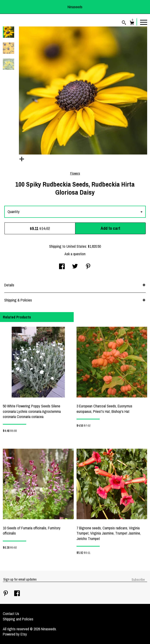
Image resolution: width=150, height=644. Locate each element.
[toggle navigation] (144, 22)
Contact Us (11, 614)
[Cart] (132, 23)
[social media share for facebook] (62, 267)
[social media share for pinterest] (88, 267)
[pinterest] (6, 594)
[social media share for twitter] (75, 267)
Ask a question (75, 254)
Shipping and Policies (18, 619)
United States (76, 246)
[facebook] (17, 594)
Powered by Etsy (15, 634)
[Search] (124, 23)
